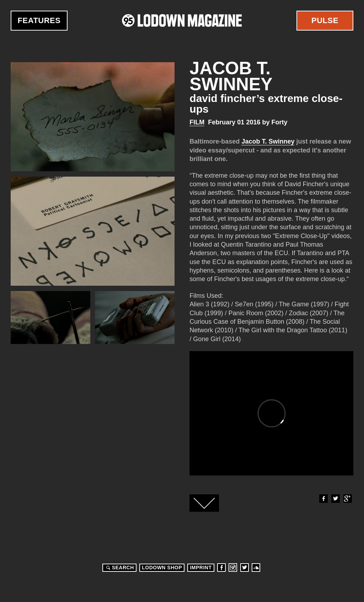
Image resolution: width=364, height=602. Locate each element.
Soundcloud (256, 568)
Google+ (347, 499)
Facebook (323, 499)
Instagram (233, 568)
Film (197, 122)
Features (39, 20)
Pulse (325, 20)
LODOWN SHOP (162, 568)
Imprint (201, 568)
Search (119, 568)
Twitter (335, 499)
